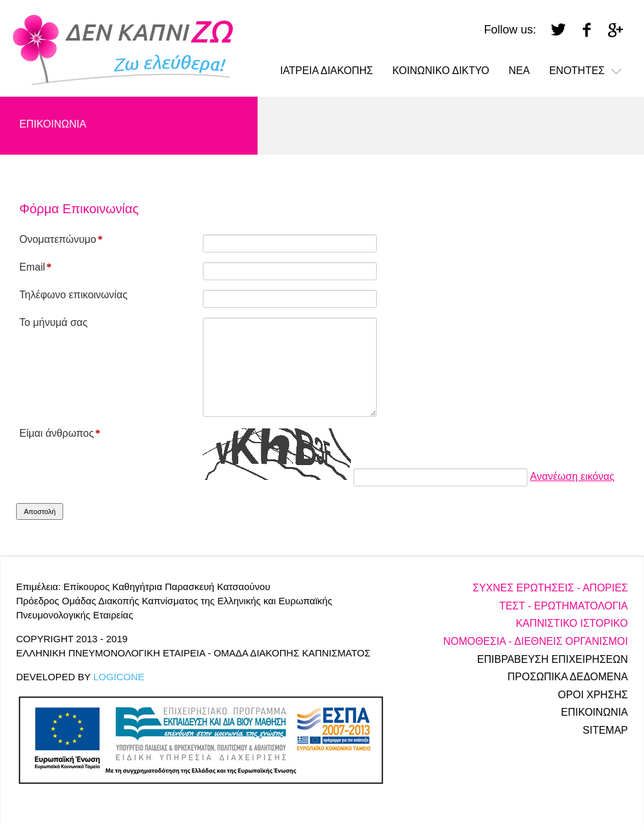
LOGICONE (119, 677)
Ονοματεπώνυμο (61, 239)
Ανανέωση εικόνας (572, 476)
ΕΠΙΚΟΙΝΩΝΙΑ (53, 124)
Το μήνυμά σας (53, 322)
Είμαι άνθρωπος (60, 433)
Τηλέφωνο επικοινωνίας (73, 295)
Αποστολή (40, 511)
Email (35, 267)
